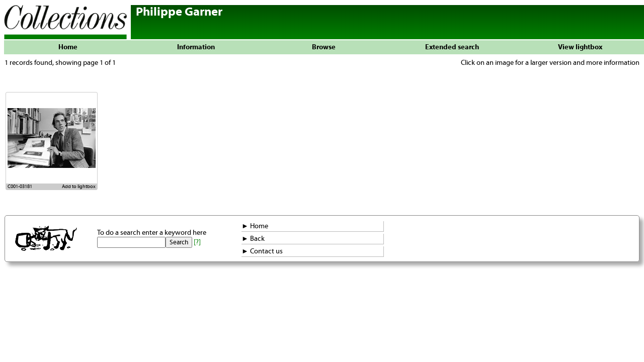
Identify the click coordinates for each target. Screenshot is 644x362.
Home (68, 47)
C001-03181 (20, 187)
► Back (253, 239)
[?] (197, 242)
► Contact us (262, 251)
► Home (255, 226)
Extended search (452, 47)
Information (196, 47)
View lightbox (580, 47)
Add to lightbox (79, 187)
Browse (324, 47)
